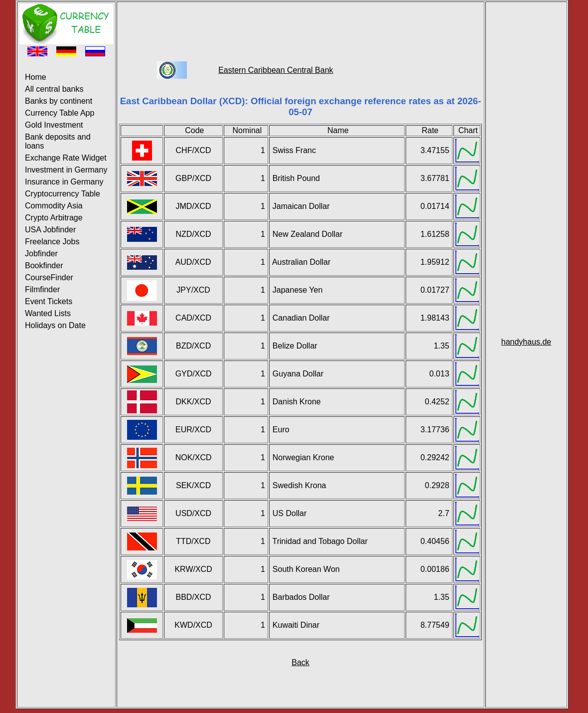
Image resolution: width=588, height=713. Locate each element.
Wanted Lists (48, 313)
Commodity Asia (54, 206)
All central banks (54, 89)
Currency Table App (60, 113)
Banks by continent (59, 101)
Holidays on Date (55, 325)
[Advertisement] (300, 26)
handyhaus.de (526, 342)
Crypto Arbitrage (54, 218)
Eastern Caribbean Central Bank (276, 70)
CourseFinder (49, 277)
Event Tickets (49, 301)
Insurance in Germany (64, 182)
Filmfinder (42, 289)
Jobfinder (41, 254)
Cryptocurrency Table (63, 194)
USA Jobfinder (50, 230)
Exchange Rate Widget (66, 158)
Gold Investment (54, 125)
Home (36, 77)
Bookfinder (44, 266)
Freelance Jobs (52, 242)
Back (300, 662)
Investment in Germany (66, 170)
